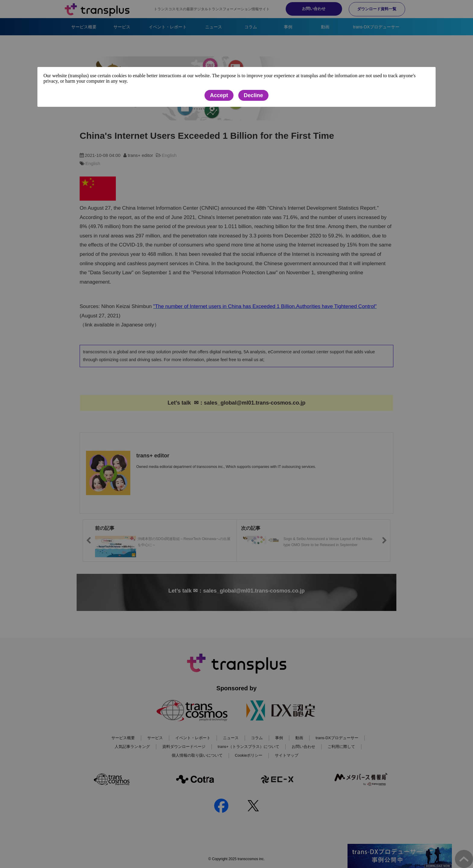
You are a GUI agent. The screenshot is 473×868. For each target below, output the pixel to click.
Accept (219, 95)
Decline (253, 95)
